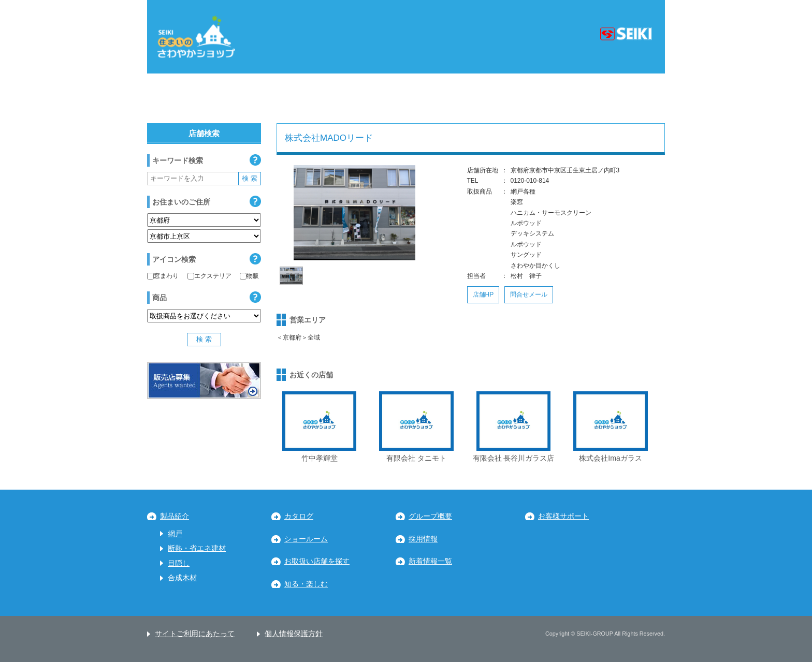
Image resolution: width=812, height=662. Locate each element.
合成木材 (182, 578)
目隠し (179, 563)
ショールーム (306, 539)
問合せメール (529, 295)
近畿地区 (432, 98)
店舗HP (483, 295)
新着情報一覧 (430, 561)
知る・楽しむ (306, 584)
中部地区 (359, 98)
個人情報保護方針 (294, 634)
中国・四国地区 (518, 98)
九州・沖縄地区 (615, 98)
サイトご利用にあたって (195, 634)
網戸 (175, 534)
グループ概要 (430, 516)
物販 (249, 276)
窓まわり (163, 276)
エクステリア (209, 276)
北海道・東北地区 (196, 98)
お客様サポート (563, 516)
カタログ (299, 516)
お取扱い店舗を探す (317, 561)
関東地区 (285, 98)
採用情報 (423, 539)
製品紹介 (175, 516)
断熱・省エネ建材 (197, 548)
